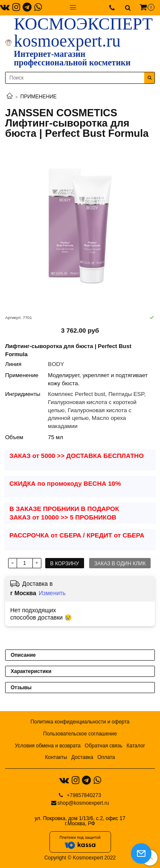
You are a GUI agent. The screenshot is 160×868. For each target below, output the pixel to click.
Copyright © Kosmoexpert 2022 (80, 858)
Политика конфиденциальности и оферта (80, 722)
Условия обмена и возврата (48, 746)
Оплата (106, 757)
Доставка (82, 757)
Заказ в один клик (120, 564)
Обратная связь (104, 746)
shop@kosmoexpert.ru (83, 803)
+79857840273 (83, 795)
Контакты (56, 757)
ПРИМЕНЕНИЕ (39, 97)
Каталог (136, 746)
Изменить (52, 593)
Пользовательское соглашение (80, 734)
